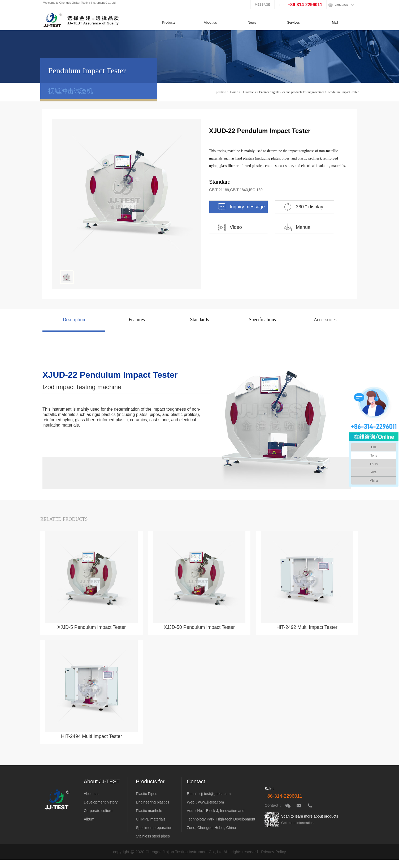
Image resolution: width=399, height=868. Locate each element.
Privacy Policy (273, 852)
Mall (335, 23)
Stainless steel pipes (153, 836)
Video (230, 227)
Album (89, 819)
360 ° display (303, 207)
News (252, 23)
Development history (101, 802)
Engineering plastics (152, 802)
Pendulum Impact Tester (343, 92)
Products (169, 23)
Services (293, 23)
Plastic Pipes (146, 794)
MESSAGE (263, 4)
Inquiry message (241, 207)
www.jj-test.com (211, 802)
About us (210, 23)
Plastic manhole (149, 811)
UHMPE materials (151, 819)
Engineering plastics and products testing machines (292, 92)
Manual (297, 227)
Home (234, 92)
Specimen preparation (154, 828)
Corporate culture (98, 811)
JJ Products (249, 92)
